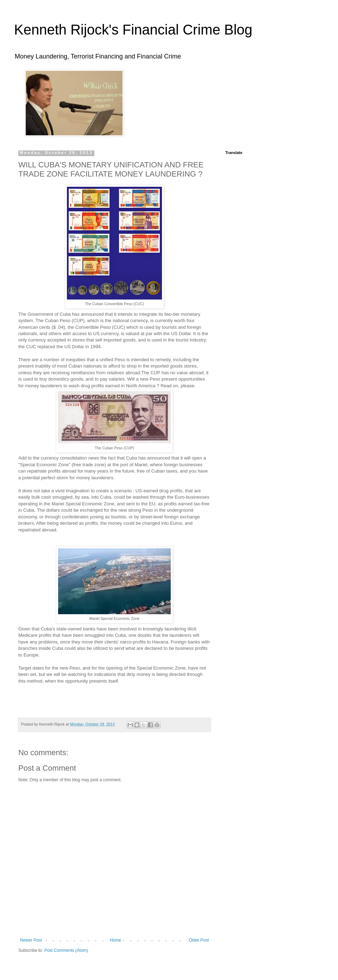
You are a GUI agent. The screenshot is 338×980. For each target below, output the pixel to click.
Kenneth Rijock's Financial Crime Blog (133, 30)
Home (115, 940)
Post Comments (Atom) (66, 950)
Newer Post (31, 940)
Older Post (199, 940)
